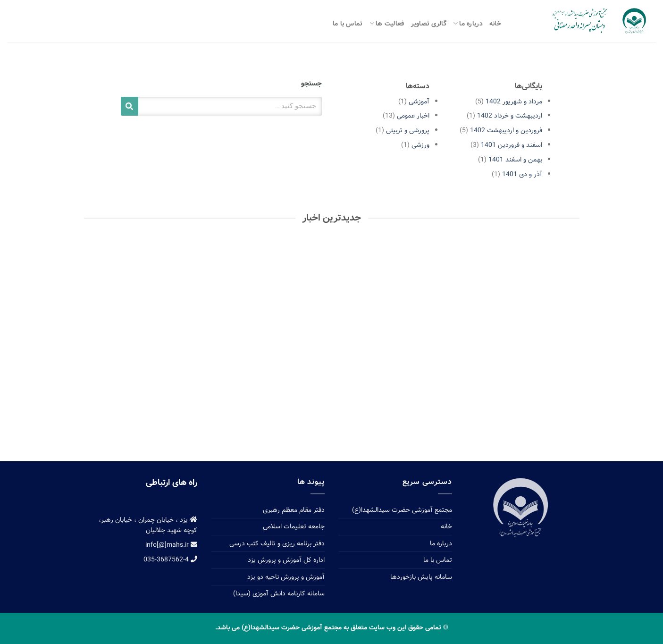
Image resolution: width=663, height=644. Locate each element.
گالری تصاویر (429, 24)
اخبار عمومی (413, 116)
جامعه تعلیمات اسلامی (294, 526)
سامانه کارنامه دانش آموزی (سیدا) (279, 593)
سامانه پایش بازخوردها (421, 577)
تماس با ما (348, 24)
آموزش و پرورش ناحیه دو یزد (286, 577)
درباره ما (468, 24)
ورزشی (420, 145)
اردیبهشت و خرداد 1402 (510, 116)
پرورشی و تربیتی (408, 130)
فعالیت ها (387, 24)
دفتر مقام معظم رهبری (294, 510)
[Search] (130, 106)
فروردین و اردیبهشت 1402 (506, 130)
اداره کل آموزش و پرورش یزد (286, 560)
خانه (495, 24)
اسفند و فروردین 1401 (512, 145)
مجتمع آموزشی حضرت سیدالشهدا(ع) (402, 510)
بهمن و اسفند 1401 (515, 160)
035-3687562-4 (170, 559)
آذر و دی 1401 (522, 174)
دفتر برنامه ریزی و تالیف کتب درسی (277, 543)
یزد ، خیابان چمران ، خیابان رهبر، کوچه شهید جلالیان (148, 525)
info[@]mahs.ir (171, 545)
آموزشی (419, 102)
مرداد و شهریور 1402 (514, 102)
